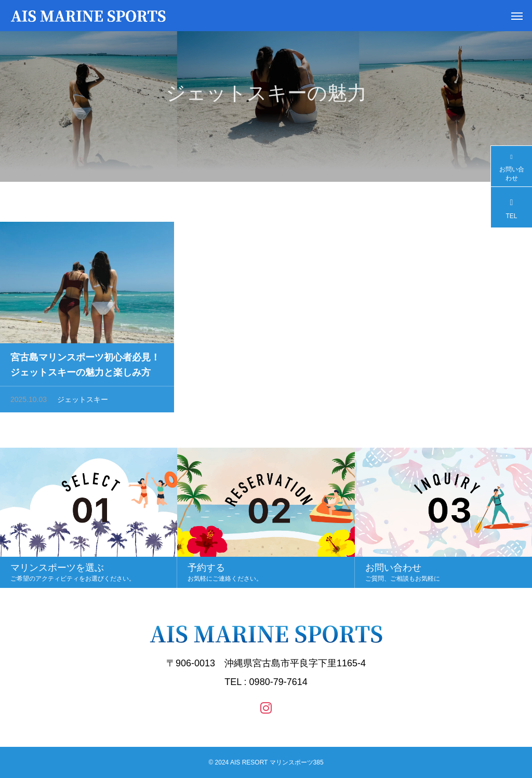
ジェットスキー (83, 403)
